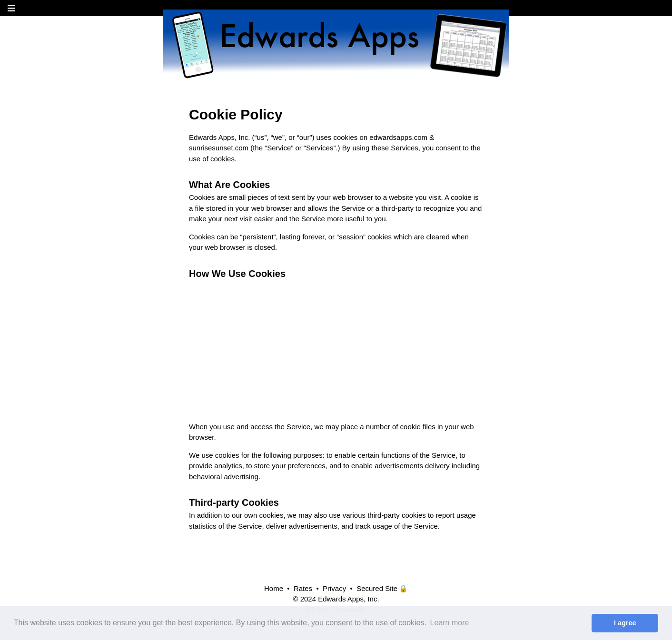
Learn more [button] (450, 623)
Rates (303, 588)
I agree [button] (625, 623)
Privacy (334, 588)
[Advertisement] (336, 348)
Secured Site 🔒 (382, 588)
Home (274, 588)
